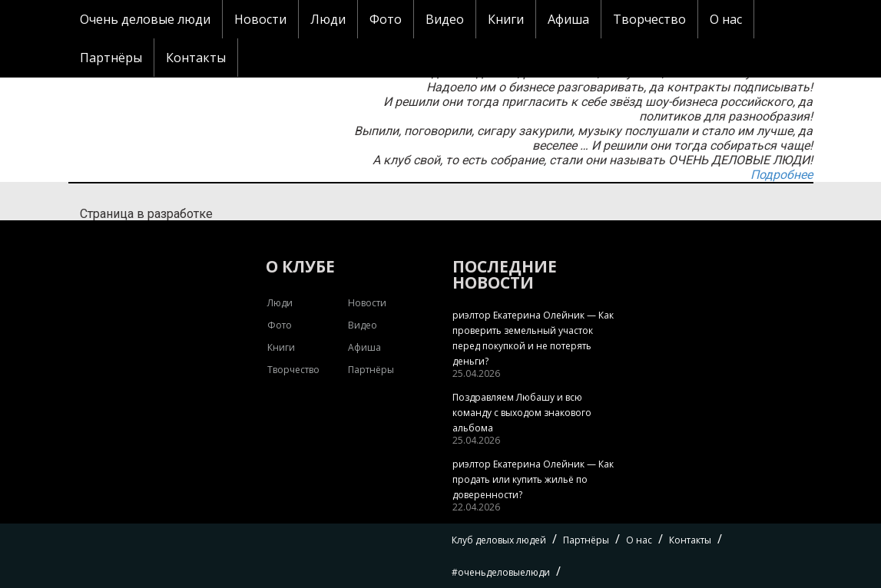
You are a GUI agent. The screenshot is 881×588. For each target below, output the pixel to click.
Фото (386, 19)
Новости (260, 19)
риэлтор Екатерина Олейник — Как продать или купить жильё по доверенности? (533, 479)
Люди (328, 19)
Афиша (568, 19)
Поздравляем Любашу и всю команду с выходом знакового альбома (522, 413)
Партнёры (111, 58)
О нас (726, 19)
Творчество (649, 19)
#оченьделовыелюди (501, 572)
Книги (506, 19)
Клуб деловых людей (499, 540)
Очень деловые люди (145, 19)
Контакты (196, 58)
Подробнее (782, 175)
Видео (445, 19)
